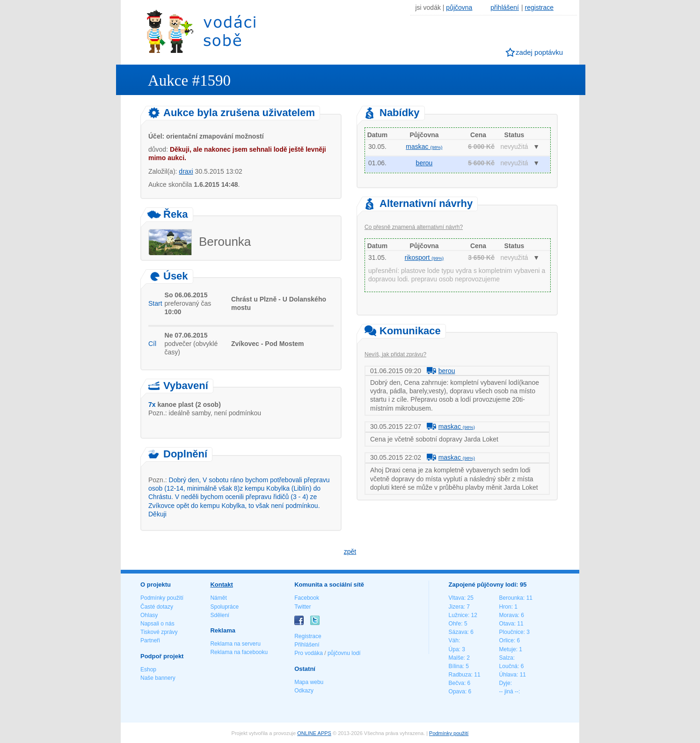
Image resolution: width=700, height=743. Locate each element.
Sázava (458, 632)
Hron (505, 607)
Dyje (505, 683)
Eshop (148, 669)
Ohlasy (149, 615)
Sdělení (220, 615)
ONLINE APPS (314, 733)
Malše (456, 658)
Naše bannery (158, 678)
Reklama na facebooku (239, 652)
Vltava (456, 598)
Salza (506, 658)
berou (424, 163)
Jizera (456, 607)
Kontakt (221, 585)
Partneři (150, 640)
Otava (507, 624)
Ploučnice (511, 632)
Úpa (454, 649)
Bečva (456, 683)
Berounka (511, 598)
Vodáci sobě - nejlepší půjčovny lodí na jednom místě (201, 31)
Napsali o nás (157, 624)
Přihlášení (307, 645)
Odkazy (304, 691)
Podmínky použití (162, 598)
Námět (218, 598)
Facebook (307, 598)
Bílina (456, 666)
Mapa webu (309, 682)
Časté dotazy (157, 607)
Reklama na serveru (235, 644)
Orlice (507, 640)
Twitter (303, 607)
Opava (457, 692)
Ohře (455, 624)
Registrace (308, 636)
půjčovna (459, 7)
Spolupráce (224, 607)
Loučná (508, 666)
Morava (509, 615)
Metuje (508, 649)
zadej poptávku (539, 52)
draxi (186, 171)
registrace (539, 7)
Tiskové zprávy (159, 632)
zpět (350, 552)
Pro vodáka (309, 653)
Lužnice (458, 615)
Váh (454, 640)
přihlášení (505, 7)
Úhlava (508, 675)
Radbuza (460, 675)
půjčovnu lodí (344, 653)
